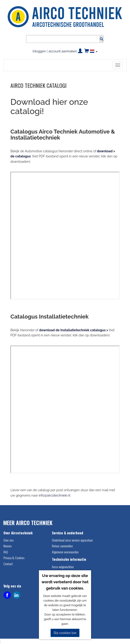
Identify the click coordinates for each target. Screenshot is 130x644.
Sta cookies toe (65, 633)
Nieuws (8, 546)
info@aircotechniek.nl (55, 495)
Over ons (8, 540)
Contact (8, 564)
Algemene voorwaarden (65, 552)
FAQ (6, 552)
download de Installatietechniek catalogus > (74, 330)
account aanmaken (63, 51)
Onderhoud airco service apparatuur (72, 540)
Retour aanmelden (62, 546)
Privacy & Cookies (14, 558)
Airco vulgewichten (63, 567)
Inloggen (39, 51)
